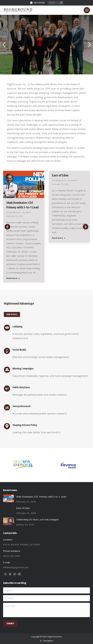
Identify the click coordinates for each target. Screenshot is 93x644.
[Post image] (9, 498)
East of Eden (60, 175)
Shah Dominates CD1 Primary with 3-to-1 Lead (41, 497)
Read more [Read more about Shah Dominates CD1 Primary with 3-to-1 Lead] (13, 278)
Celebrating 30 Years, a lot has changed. (38, 519)
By (27, 212)
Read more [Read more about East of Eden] (59, 238)
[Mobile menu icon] (87, 10)
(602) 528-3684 (37, 3)
